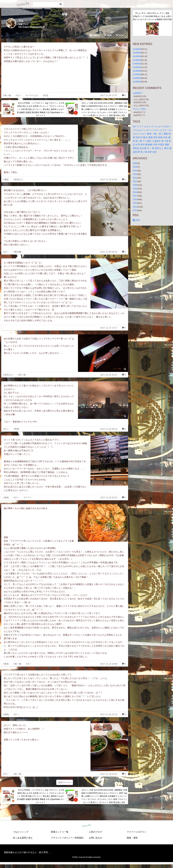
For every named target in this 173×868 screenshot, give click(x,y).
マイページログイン (137, 832)
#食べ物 (7, 95)
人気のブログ (96, 832)
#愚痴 (16, 429)
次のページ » (65, 782)
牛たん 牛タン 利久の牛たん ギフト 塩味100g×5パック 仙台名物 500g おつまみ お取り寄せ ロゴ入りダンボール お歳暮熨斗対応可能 (152, 16)
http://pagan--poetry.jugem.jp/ (32, 27)
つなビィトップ (21, 832)
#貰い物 (22, 375)
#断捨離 (17, 252)
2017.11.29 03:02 (109, 179)
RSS (136, 220)
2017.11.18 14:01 (109, 774)
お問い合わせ (96, 838)
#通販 (6, 179)
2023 (135, 174)
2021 (135, 181)
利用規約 (79, 838)
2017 (135, 196)
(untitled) (137, 49)
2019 (135, 189)
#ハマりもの (32, 95)
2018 (135, 192)
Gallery (95, 35)
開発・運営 (132, 838)
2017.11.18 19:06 (109, 664)
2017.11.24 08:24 (109, 429)
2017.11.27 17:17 (109, 328)
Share (120, 35)
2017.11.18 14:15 (109, 714)
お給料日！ (138, 93)
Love (108, 35)
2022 (135, 178)
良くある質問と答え (23, 838)
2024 (135, 171)
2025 (135, 167)
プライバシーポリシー (62, 838)
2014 (135, 207)
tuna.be (86, 826)
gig (65, 14)
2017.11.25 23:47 (109, 375)
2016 (135, 199)
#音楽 (46, 95)
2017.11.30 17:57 (109, 95)
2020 (135, 185)
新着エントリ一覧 (60, 832)
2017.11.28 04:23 (109, 252)
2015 (135, 203)
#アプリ (28, 497)
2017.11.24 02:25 (109, 497)
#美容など (18, 179)
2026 (135, 163)
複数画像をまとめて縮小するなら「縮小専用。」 (28, 852)
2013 (135, 210)
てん (21, 21)
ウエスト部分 (139, 109)
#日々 (18, 95)
